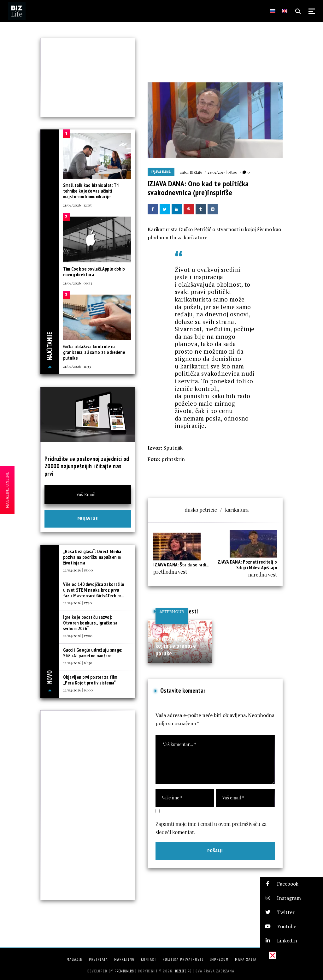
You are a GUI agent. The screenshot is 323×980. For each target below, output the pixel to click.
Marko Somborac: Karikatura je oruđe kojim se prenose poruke (179, 642)
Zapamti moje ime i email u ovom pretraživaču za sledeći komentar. (211, 828)
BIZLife (196, 172)
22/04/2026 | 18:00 (78, 570)
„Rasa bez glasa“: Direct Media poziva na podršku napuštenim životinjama (92, 557)
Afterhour (172, 612)
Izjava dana (161, 172)
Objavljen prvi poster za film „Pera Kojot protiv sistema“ (90, 680)
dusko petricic (201, 510)
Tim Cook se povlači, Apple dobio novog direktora (94, 272)
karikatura (237, 510)
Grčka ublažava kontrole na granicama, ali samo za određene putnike (94, 352)
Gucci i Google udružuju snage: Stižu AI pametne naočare (93, 653)
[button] (291, 884)
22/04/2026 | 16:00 (78, 690)
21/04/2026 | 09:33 (78, 283)
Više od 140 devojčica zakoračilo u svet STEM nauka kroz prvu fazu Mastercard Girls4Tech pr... (94, 590)
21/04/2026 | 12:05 (77, 205)
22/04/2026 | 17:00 (78, 636)
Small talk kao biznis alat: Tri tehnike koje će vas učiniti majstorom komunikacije (91, 191)
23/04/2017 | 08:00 (222, 172)
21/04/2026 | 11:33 (77, 366)
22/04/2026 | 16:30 (78, 663)
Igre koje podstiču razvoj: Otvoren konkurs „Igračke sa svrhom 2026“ (90, 623)
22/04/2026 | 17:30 (78, 603)
